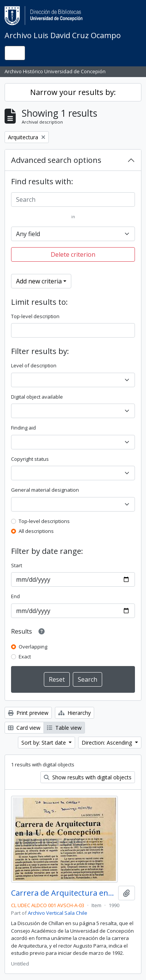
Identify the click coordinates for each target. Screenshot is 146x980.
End (15, 596)
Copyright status (30, 459)
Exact (25, 657)
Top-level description (35, 316)
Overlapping (33, 647)
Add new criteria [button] (39, 281)
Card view (24, 728)
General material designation (45, 490)
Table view (64, 728)
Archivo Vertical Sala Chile (58, 913)
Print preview (28, 713)
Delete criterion (73, 254)
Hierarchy (75, 713)
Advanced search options (56, 160)
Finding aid (23, 428)
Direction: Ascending (107, 743)
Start (17, 565)
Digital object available (37, 397)
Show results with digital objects (88, 777)
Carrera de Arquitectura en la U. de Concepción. (63, 893)
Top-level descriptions (44, 521)
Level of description (34, 365)
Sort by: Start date (44, 743)
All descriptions (36, 531)
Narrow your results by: (73, 92)
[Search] (73, 200)
